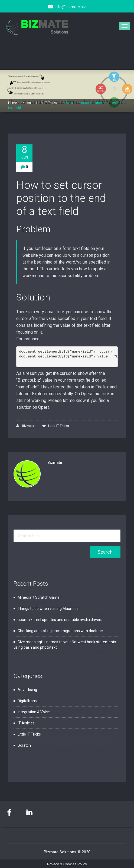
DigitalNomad (29, 701)
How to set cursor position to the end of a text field (61, 198)
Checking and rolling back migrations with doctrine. (61, 631)
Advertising (27, 690)
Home (13, 103)
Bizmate (25, 426)
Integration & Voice (34, 712)
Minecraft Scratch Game (39, 597)
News (27, 103)
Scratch (24, 745)
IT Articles (26, 723)
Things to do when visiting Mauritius (48, 609)
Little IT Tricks (47, 103)
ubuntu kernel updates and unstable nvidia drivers (60, 620)
